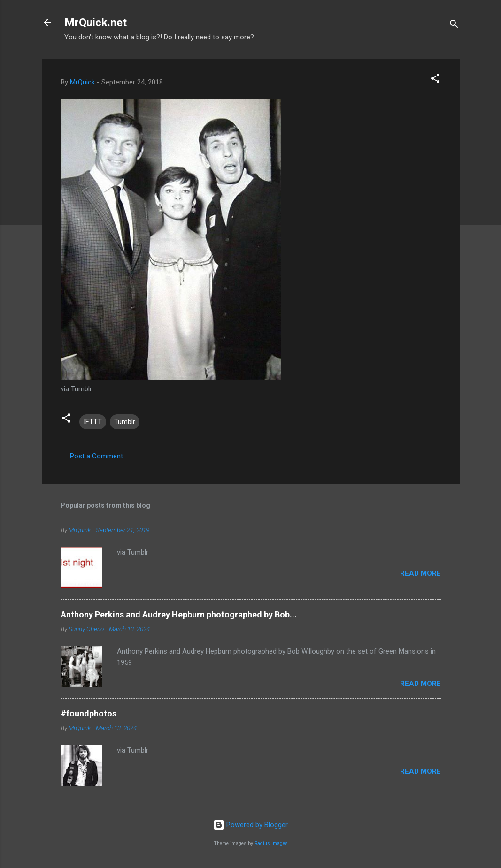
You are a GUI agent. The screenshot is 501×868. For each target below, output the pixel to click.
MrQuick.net (96, 23)
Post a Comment (96, 456)
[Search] (454, 26)
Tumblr (125, 422)
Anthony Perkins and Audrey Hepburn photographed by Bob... (179, 614)
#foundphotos (89, 713)
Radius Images (271, 843)
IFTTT (93, 422)
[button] (435, 80)
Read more (420, 573)
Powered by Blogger (250, 825)
